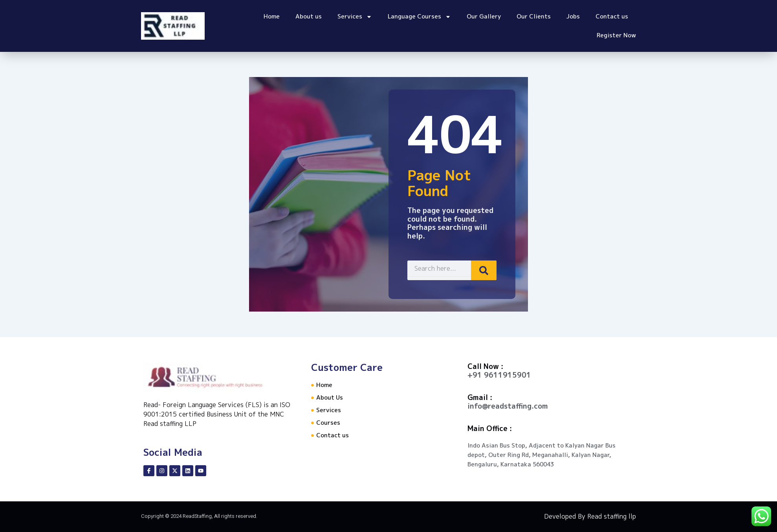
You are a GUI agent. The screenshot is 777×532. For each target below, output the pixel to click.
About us (309, 16)
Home (272, 16)
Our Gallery (484, 16)
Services (355, 17)
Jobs (573, 16)
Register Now (616, 35)
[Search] (474, 270)
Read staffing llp (612, 516)
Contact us (612, 16)
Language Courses (419, 17)
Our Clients (534, 16)
